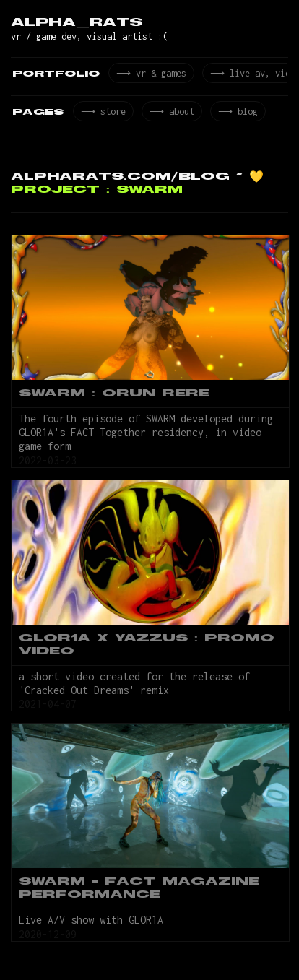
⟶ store (102, 115)
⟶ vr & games (150, 75)
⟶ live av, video (252, 75)
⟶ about (169, 115)
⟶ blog (233, 115)
